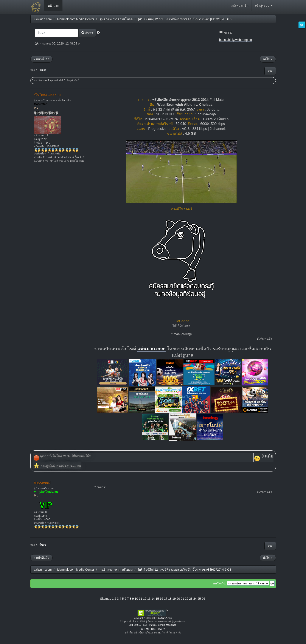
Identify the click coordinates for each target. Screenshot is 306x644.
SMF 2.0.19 (135, 625)
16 (162, 599)
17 (166, 599)
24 (195, 599)
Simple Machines (167, 625)
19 (174, 599)
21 (182, 599)
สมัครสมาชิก (240, 6)
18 (170, 599)
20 (178, 599)
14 (153, 599)
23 (191, 599)
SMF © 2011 (150, 625)
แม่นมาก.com (151, 349)
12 (145, 599)
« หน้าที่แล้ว (42, 59)
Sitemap (106, 599)
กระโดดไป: (220, 584)
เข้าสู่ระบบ (264, 6)
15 (157, 599)
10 (136, 599)
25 (199, 599)
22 (187, 599)
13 (149, 599)
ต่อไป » (268, 59)
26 (203, 599)
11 (141, 599)
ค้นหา (87, 33)
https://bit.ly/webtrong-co (236, 40)
